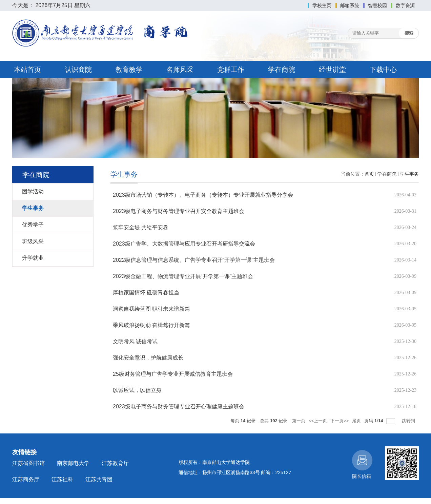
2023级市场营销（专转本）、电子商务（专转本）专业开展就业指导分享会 (203, 195)
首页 (369, 174)
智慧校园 (377, 5)
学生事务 (409, 174)
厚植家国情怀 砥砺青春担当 (146, 293)
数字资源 (405, 5)
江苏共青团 (99, 479)
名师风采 (180, 70)
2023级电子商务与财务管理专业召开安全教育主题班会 (179, 211)
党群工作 (231, 70)
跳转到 (409, 421)
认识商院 (78, 70)
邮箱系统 (350, 5)
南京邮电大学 (73, 463)
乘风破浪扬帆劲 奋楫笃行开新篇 (151, 325)
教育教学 (129, 70)
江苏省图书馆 (28, 463)
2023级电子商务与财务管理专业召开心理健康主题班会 (179, 406)
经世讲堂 (332, 70)
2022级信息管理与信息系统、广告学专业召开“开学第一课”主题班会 (194, 260)
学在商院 (282, 70)
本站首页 (27, 70)
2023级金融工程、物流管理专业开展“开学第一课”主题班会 (183, 276)
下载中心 (383, 70)
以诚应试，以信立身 (137, 390)
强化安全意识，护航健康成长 (148, 358)
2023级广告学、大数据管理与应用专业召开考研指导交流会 (184, 244)
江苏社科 (62, 479)
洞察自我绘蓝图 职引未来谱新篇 (151, 309)
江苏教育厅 (115, 463)
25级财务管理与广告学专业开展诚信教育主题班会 (173, 374)
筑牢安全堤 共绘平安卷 (141, 227)
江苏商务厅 (26, 479)
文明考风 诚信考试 (135, 341)
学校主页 (322, 5)
